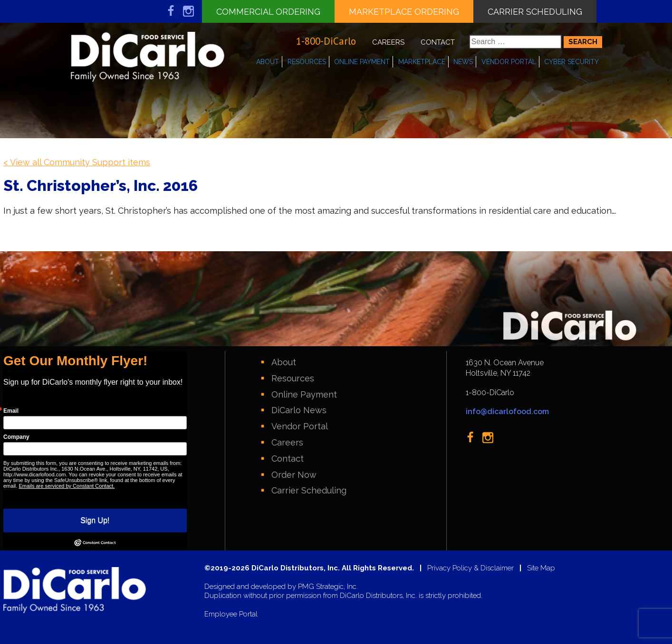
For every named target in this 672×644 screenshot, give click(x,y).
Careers (388, 42)
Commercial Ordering (268, 12)
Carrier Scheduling (535, 12)
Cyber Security (571, 62)
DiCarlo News (299, 410)
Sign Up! (95, 520)
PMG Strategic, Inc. (328, 587)
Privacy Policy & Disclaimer (470, 568)
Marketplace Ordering (404, 12)
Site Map (541, 568)
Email (11, 411)
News (463, 62)
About (268, 62)
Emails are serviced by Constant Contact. (67, 486)
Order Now (294, 475)
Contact (438, 42)
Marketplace (422, 62)
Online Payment (362, 62)
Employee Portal (231, 614)
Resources (307, 62)
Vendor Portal (509, 62)
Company (16, 437)
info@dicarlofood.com (507, 412)
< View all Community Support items (77, 162)
